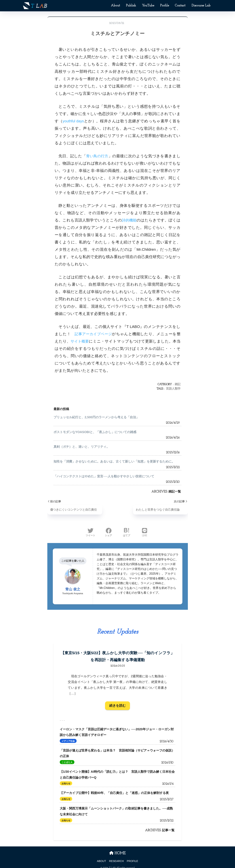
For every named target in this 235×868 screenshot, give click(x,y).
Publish (131, 6)
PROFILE (132, 857)
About (115, 6)
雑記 (178, 384)
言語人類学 (173, 389)
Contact (180, 6)
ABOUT (101, 857)
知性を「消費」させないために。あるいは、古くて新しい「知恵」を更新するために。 (114, 462)
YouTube (148, 6)
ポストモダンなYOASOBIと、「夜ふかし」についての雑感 (95, 432)
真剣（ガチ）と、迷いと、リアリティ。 (82, 447)
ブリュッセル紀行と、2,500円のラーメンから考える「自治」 (96, 417)
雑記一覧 (175, 492)
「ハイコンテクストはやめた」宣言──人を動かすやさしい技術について (104, 476)
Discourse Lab (201, 6)
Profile (165, 6)
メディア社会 (68, 737)
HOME (117, 850)
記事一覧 (168, 827)
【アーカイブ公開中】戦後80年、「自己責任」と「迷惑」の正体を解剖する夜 (114, 789)
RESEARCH (116, 857)
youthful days (74, 121)
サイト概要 (85, 341)
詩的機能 (132, 220)
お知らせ (66, 780)
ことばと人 (67, 758)
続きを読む (117, 702)
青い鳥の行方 (97, 156)
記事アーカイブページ (95, 334)
